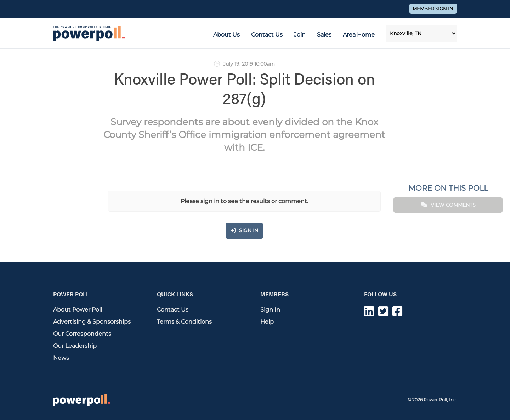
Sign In (270, 310)
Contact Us (267, 35)
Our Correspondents (82, 334)
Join (300, 35)
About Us (226, 35)
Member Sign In (433, 9)
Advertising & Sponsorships (92, 322)
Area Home (359, 35)
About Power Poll (78, 310)
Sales (324, 35)
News (61, 358)
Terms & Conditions (184, 322)
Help (267, 322)
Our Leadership (75, 346)
